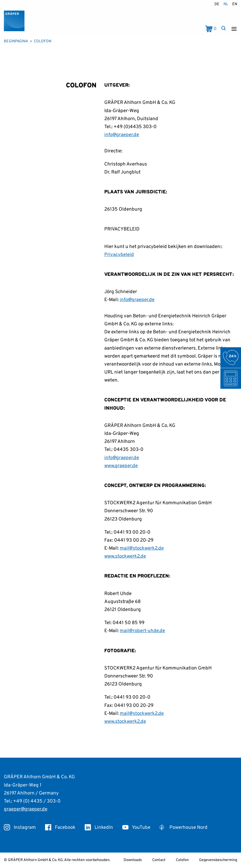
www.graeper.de (121, 466)
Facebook (60, 828)
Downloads (133, 860)
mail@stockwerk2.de (142, 548)
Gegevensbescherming (218, 860)
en (235, 4)
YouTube (136, 828)
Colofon (182, 860)
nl (226, 4)
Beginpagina (16, 41)
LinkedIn (99, 828)
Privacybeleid (119, 255)
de (217, 4)
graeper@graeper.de (26, 809)
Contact (159, 860)
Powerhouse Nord (184, 828)
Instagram (20, 828)
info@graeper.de (122, 135)
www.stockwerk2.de (125, 556)
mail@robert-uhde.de (142, 631)
